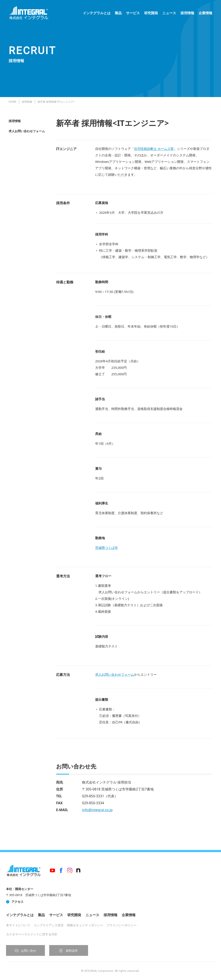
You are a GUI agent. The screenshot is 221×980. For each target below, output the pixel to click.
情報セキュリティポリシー (85, 925)
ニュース (169, 13)
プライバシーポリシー (122, 925)
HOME (13, 102)
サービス (133, 13)
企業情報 (205, 13)
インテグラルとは (97, 13)
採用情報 (187, 13)
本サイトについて (18, 925)
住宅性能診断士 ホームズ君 (154, 149)
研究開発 (151, 13)
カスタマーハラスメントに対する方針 (32, 934)
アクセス (17, 902)
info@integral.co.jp (97, 810)
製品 (118, 13)
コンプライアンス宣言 (49, 925)
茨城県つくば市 (107, 548)
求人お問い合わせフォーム (27, 131)
